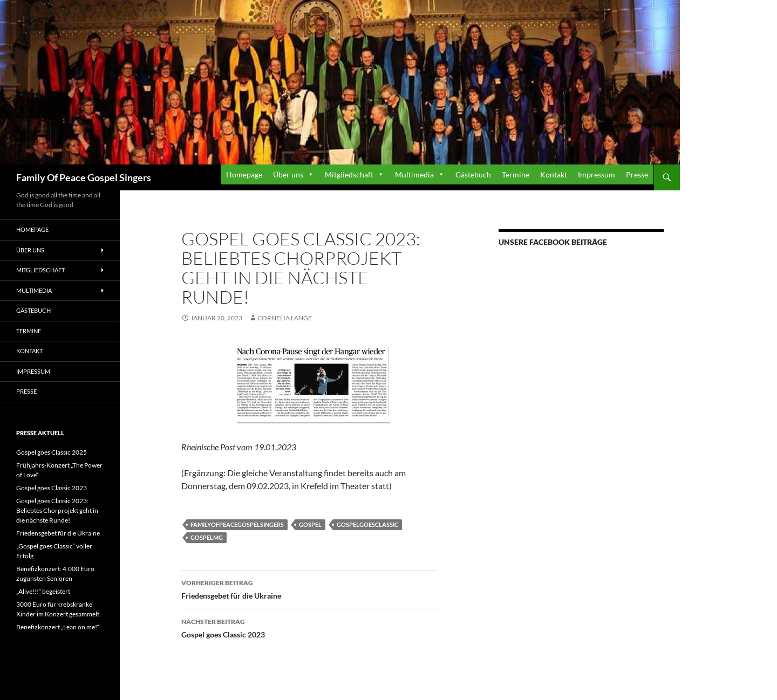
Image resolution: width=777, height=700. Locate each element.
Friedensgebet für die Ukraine (309, 588)
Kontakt (554, 174)
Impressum (597, 174)
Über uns (288, 174)
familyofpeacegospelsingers (237, 524)
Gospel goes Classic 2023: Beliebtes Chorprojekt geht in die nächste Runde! (57, 510)
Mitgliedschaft (349, 174)
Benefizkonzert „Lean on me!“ (58, 627)
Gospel (310, 524)
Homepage (244, 174)
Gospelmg (207, 537)
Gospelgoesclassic (367, 524)
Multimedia (414, 174)
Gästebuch (473, 174)
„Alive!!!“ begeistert (43, 591)
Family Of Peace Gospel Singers (84, 177)
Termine (516, 174)
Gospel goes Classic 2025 (52, 452)
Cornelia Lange (285, 318)
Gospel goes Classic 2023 (309, 627)
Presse (637, 174)
